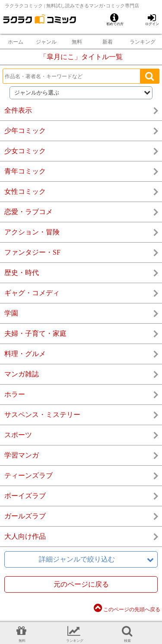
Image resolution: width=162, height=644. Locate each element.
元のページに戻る (81, 584)
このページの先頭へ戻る (127, 609)
